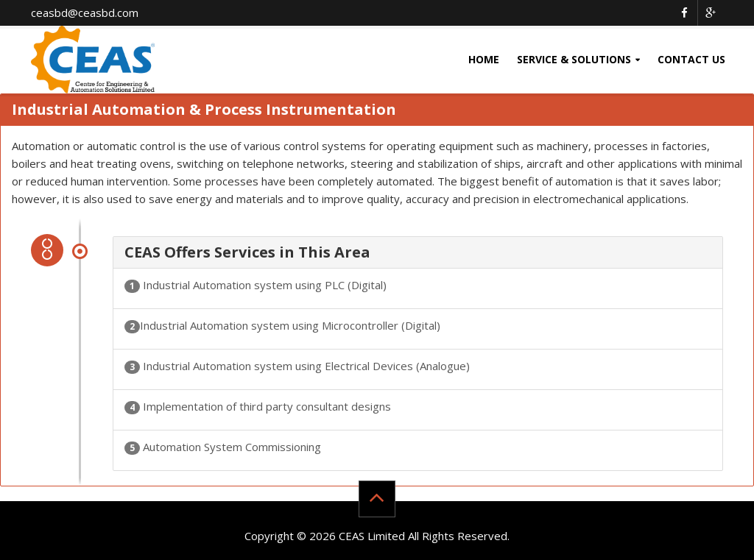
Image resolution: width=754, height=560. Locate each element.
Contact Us (691, 59)
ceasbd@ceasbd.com (85, 13)
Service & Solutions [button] (574, 59)
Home (484, 59)
